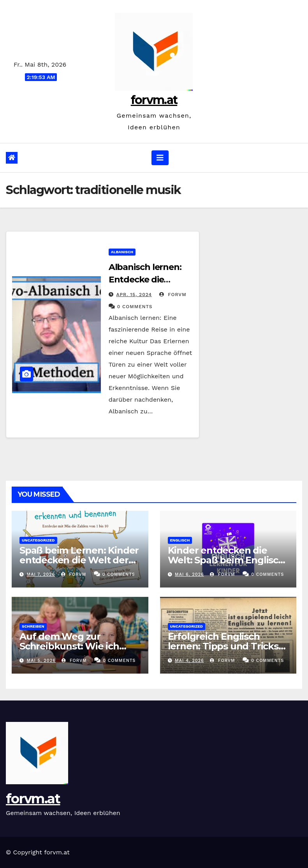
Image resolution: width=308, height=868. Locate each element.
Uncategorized (38, 540)
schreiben (33, 626)
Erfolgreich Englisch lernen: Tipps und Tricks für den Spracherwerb (223, 646)
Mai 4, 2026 (189, 661)
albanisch (122, 252)
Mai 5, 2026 (41, 661)
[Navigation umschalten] (160, 158)
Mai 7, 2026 (41, 574)
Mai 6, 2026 (189, 574)
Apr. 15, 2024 (134, 295)
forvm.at (154, 100)
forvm (173, 295)
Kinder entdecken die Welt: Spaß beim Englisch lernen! (226, 560)
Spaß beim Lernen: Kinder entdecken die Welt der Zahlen (79, 560)
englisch (180, 540)
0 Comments (135, 307)
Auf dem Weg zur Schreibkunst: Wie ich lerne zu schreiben (69, 646)
